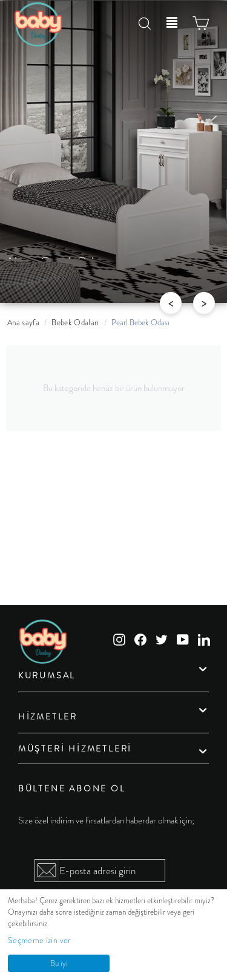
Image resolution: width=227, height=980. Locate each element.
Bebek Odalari (75, 323)
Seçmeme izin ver (40, 940)
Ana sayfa (23, 323)
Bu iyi (59, 963)
